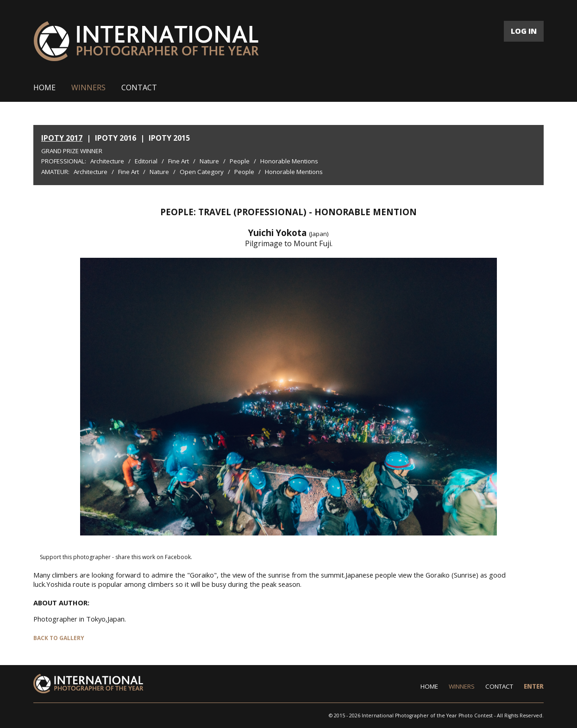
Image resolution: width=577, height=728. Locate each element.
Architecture (107, 161)
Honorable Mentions (289, 161)
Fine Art (179, 161)
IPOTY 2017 (62, 138)
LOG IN (524, 31)
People (240, 161)
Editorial (146, 161)
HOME (44, 87)
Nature (209, 161)
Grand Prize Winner (72, 151)
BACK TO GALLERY (59, 638)
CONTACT (139, 87)
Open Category (202, 172)
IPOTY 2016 (116, 138)
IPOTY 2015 (169, 138)
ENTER (534, 686)
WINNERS (88, 87)
